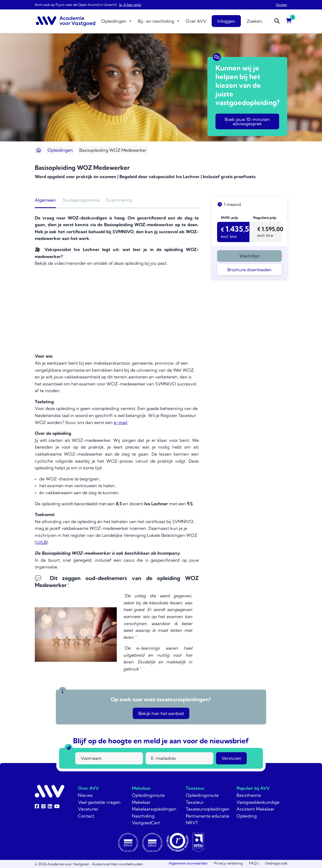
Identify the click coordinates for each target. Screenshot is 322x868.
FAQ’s (254, 863)
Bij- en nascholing (159, 21)
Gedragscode (276, 863)
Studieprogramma (81, 200)
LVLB (42, 542)
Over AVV (196, 21)
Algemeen (45, 200)
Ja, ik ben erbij (130, 5)
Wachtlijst (249, 256)
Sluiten (282, 5)
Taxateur (195, 788)
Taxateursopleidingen (208, 809)
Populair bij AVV (253, 788)
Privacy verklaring (228, 863)
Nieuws (85, 795)
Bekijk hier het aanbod (161, 713)
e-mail (121, 422)
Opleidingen (117, 21)
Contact (86, 816)
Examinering (119, 200)
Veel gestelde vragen (99, 802)
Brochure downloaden (249, 270)
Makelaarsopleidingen (154, 809)
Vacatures (88, 809)
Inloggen (226, 21)
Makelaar (141, 788)
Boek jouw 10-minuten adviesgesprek (247, 121)
